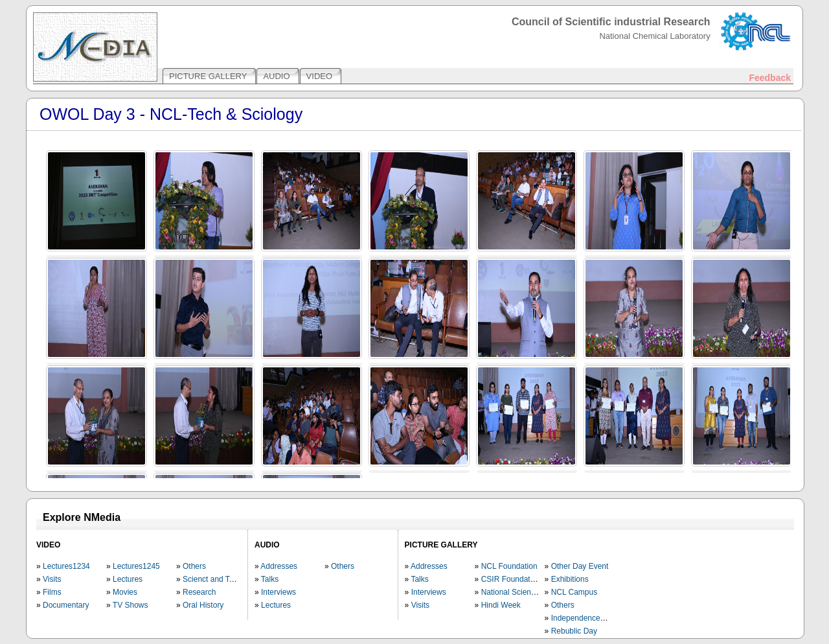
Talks (270, 579)
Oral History (203, 605)
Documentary (66, 605)
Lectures (128, 579)
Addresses (279, 566)
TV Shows (131, 605)
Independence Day (584, 618)
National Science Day (518, 592)
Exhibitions (570, 579)
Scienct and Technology (224, 579)
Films (52, 592)
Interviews (278, 592)
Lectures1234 (66, 566)
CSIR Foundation (511, 579)
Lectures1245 (136, 566)
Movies (125, 592)
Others (194, 566)
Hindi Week (501, 605)
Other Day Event (580, 566)
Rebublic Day (574, 631)
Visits (52, 579)
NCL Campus (574, 592)
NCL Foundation (509, 566)
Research (199, 592)
